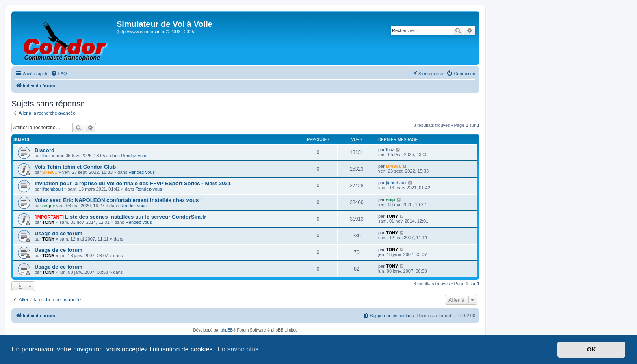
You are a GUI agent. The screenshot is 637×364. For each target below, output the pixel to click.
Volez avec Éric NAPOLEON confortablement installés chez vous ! (118, 200)
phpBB (227, 330)
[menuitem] (59, 74)
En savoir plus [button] (238, 349)
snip (47, 206)
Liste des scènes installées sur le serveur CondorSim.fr (135, 217)
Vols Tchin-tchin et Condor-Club (75, 167)
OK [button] (591, 349)
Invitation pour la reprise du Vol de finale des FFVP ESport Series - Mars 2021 (133, 183)
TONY (48, 222)
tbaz (47, 156)
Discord (44, 150)
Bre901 (50, 172)
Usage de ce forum (58, 233)
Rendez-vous (134, 156)
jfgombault (53, 189)
